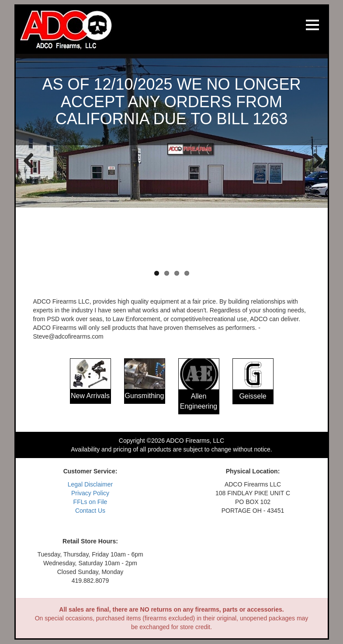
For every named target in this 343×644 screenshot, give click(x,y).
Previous (29, 160)
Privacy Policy (90, 493)
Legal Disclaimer (90, 484)
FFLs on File (90, 502)
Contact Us (90, 511)
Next (315, 160)
